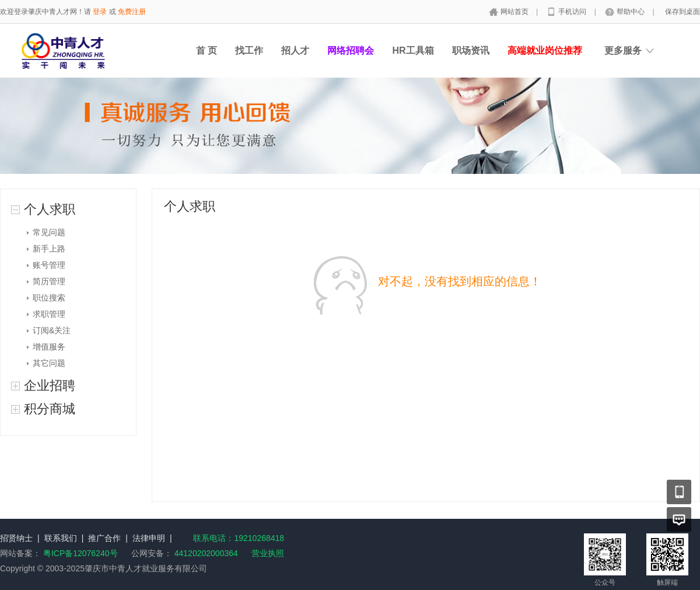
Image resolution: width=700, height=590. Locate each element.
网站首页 (515, 12)
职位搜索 (49, 298)
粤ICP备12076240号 (80, 553)
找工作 (249, 50)
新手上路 (49, 249)
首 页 (206, 50)
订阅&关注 (52, 330)
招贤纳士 (16, 538)
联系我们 (61, 538)
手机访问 (573, 12)
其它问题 (49, 363)
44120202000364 (205, 553)
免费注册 (132, 12)
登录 (100, 12)
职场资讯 (471, 50)
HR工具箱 (413, 50)
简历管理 (49, 281)
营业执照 (268, 553)
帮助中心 (631, 12)
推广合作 (104, 538)
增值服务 (49, 347)
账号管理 (49, 265)
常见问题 (49, 232)
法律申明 (149, 538)
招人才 (295, 50)
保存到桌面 (682, 12)
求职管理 (49, 314)
